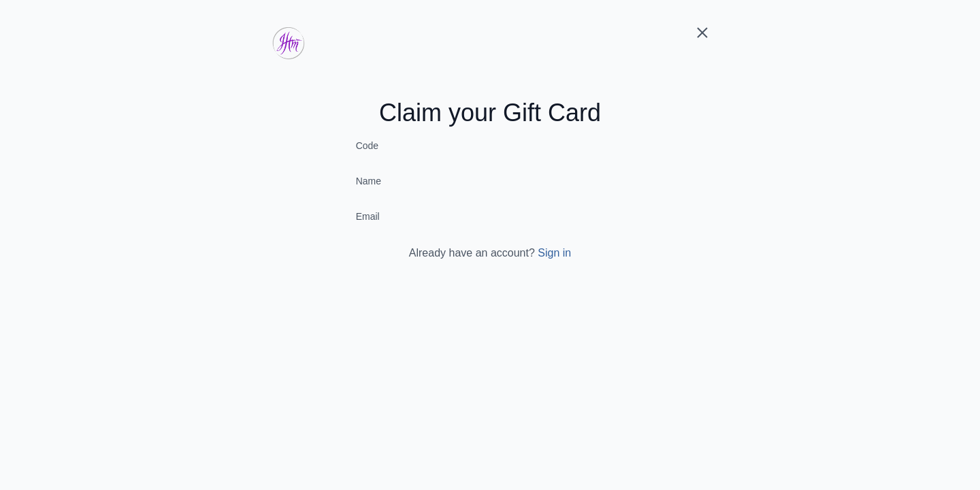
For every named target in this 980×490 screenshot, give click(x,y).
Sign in (554, 253)
